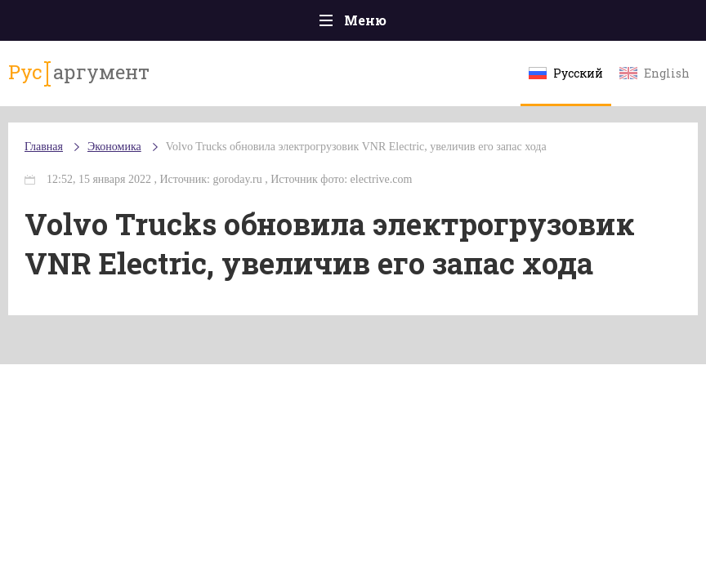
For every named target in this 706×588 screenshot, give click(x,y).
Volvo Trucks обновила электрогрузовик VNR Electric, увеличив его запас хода (356, 147)
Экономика (114, 147)
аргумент (79, 73)
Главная (44, 147)
